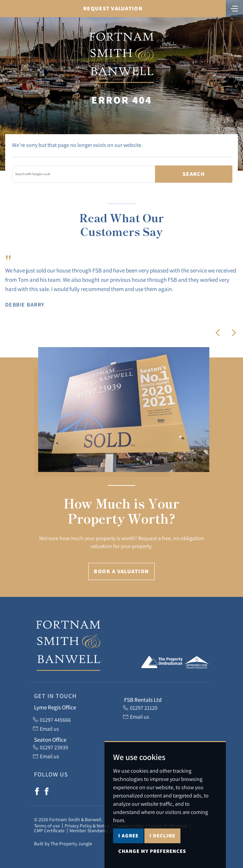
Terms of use (47, 826)
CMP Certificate (49, 831)
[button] (218, 333)
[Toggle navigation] (234, 8)
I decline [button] (162, 850)
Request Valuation (113, 8)
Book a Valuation (121, 571)
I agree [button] (128, 850)
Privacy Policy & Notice (87, 826)
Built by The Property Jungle (63, 844)
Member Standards (89, 831)
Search (194, 174)
